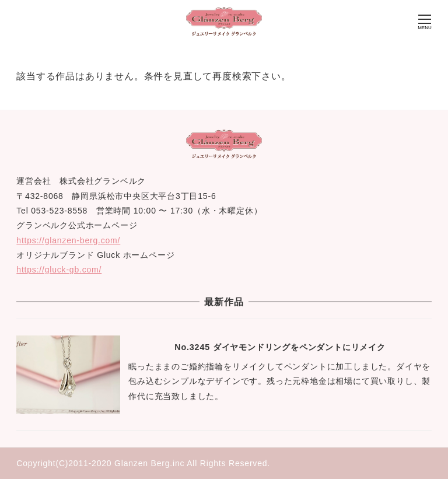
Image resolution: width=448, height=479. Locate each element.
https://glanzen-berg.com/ (68, 240)
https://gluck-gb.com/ (59, 270)
